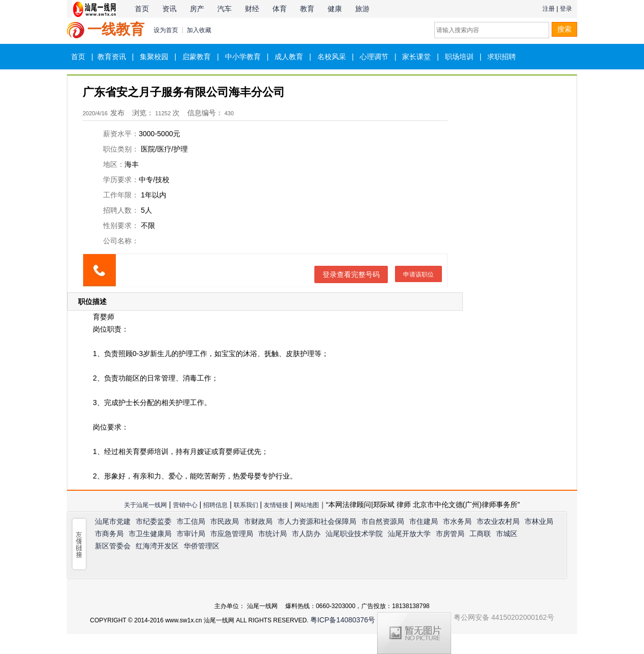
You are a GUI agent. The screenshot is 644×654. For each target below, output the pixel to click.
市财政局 (258, 521)
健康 (335, 9)
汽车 (225, 9)
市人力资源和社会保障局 (317, 521)
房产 (197, 9)
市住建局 (424, 521)
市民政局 (225, 521)
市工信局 (191, 521)
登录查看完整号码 (351, 274)
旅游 (362, 9)
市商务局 (109, 534)
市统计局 (273, 534)
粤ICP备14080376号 (343, 620)
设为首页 (166, 30)
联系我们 (246, 505)
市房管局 (450, 534)
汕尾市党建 (113, 521)
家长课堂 (416, 57)
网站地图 (307, 505)
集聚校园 (154, 57)
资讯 (169, 9)
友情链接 (276, 505)
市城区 (507, 534)
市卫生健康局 (150, 534)
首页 (142, 9)
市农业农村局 (498, 521)
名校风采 (332, 57)
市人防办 (306, 534)
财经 (252, 9)
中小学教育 (243, 57)
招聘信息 (215, 505)
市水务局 (457, 521)
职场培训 (459, 57)
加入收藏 (199, 30)
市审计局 (191, 534)
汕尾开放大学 (409, 534)
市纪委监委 (154, 521)
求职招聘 (502, 57)
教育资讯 (112, 57)
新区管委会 (113, 546)
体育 (280, 9)
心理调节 (374, 57)
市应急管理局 (232, 534)
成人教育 (289, 57)
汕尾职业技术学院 (354, 534)
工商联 (480, 534)
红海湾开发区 (157, 546)
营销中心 (185, 505)
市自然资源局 (383, 521)
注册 (549, 9)
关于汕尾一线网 (145, 505)
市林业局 (539, 521)
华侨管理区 (202, 546)
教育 (307, 9)
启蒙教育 (196, 57)
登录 (566, 9)
